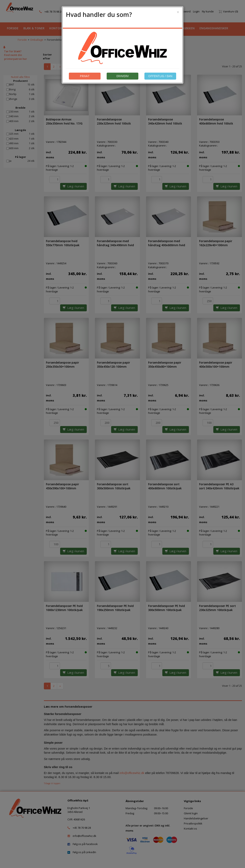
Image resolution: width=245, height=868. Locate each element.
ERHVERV (122, 76)
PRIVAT (85, 76)
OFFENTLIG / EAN (160, 76)
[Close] (178, 12)
